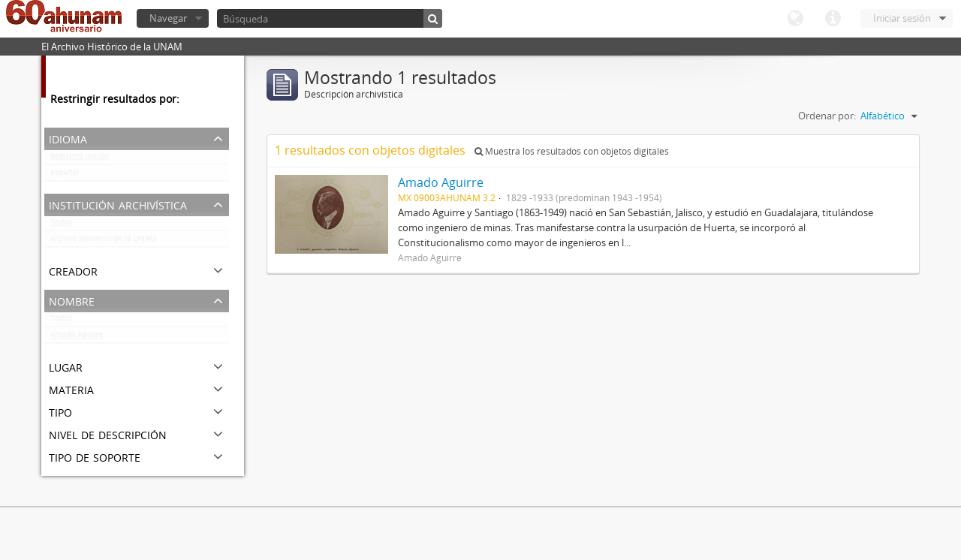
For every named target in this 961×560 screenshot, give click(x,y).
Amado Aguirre (77, 338)
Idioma (795, 19)
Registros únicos (80, 159)
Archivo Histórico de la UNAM (103, 242)
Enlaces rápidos (833, 19)
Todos (61, 225)
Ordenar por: (827, 116)
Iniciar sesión (902, 18)
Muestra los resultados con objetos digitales (572, 151)
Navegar (168, 18)
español (65, 176)
